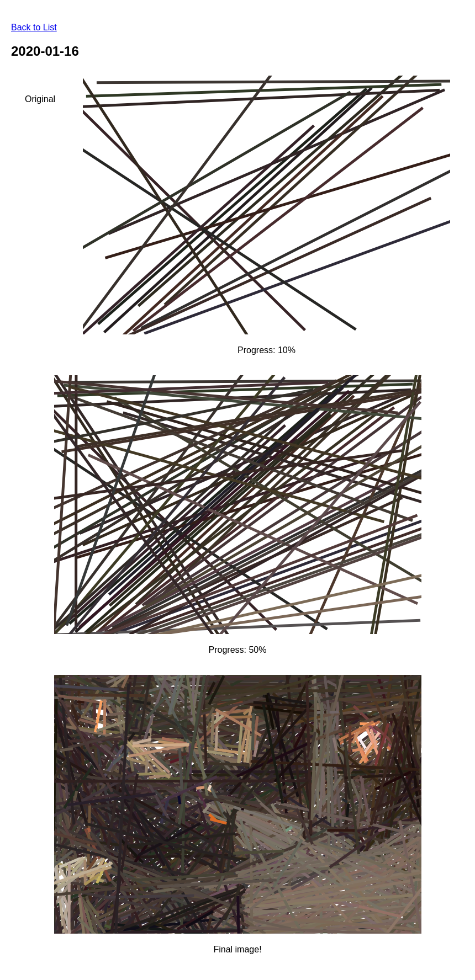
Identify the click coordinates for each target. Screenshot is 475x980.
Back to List (34, 27)
